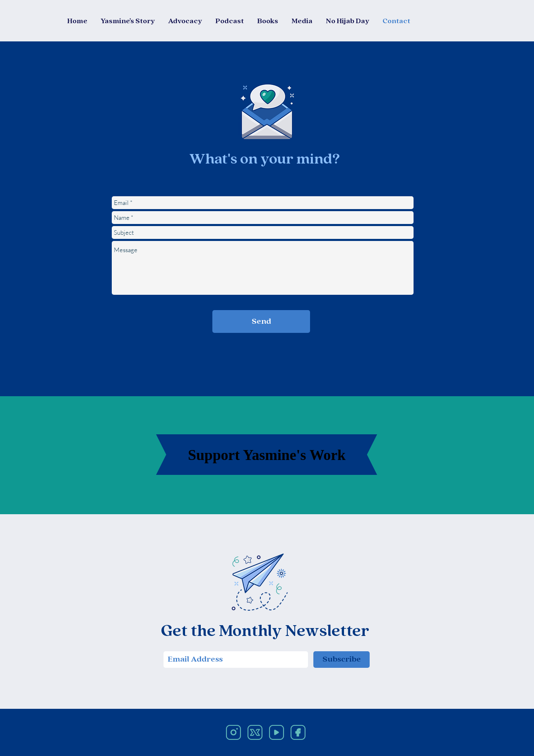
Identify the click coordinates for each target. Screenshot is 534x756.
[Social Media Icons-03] (298, 732)
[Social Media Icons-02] (255, 732)
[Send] (261, 321)
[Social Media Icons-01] (233, 732)
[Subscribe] (342, 660)
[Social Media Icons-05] (277, 732)
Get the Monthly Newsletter (265, 632)
